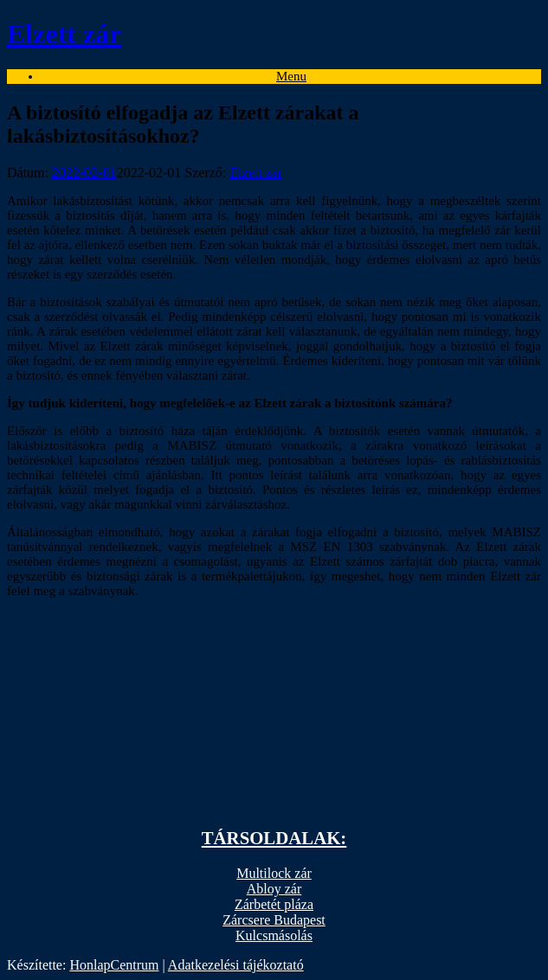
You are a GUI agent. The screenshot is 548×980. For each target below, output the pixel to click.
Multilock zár (274, 873)
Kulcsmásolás (274, 935)
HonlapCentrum (114, 965)
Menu (291, 76)
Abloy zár (274, 889)
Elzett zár (256, 173)
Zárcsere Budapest (274, 920)
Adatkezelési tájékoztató (236, 965)
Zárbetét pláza (274, 904)
